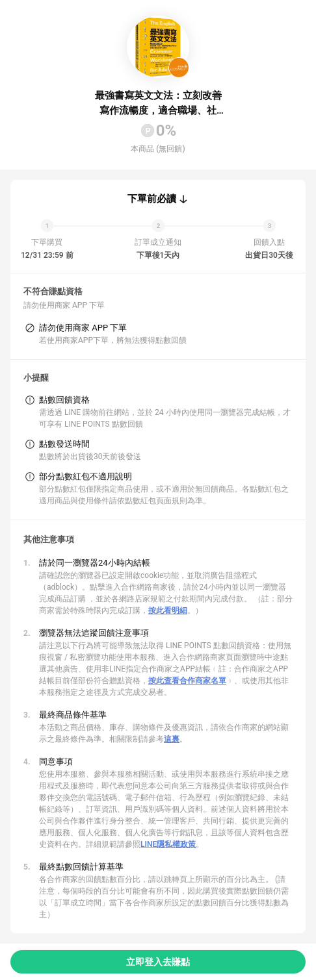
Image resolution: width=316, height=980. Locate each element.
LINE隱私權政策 (168, 844)
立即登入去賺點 (158, 962)
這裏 (172, 739)
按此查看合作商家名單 (187, 681)
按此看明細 (168, 610)
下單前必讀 (152, 199)
